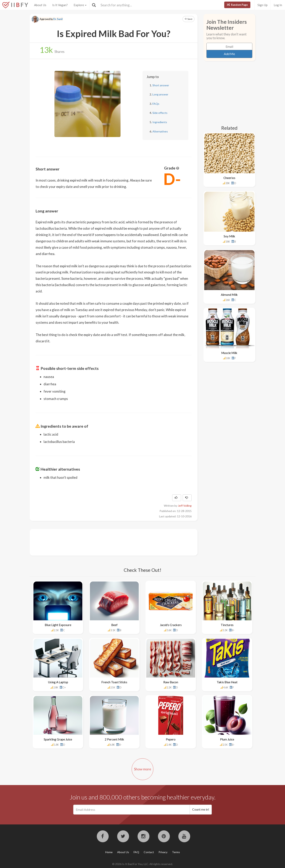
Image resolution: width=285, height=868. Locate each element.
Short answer (161, 85)
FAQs (156, 104)
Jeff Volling (185, 506)
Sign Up (263, 5)
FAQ (136, 852)
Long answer (160, 94)
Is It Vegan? (60, 5)
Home (109, 852)
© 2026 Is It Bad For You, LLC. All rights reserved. (142, 864)
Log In (278, 5)
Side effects (160, 113)
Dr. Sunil (58, 19)
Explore (80, 5)
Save (189, 19)
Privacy (163, 852)
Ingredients (160, 122)
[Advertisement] (108, 542)
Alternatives (160, 131)
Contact (149, 852)
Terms (176, 852)
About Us (40, 5)
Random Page (237, 5)
